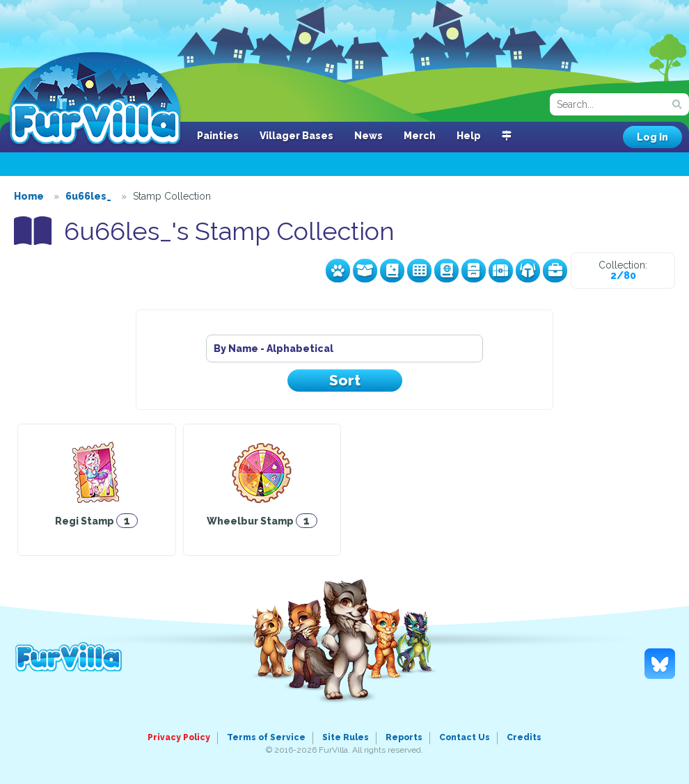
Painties (218, 136)
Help (469, 136)
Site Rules (346, 737)
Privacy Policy (179, 737)
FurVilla (95, 99)
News (369, 136)
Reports (404, 737)
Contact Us (465, 737)
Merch (420, 136)
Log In (652, 137)
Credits (524, 737)
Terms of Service (266, 737)
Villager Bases (296, 136)
